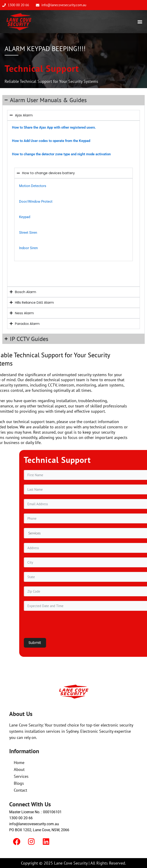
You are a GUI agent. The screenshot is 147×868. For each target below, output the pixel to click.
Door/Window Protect (36, 202)
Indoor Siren (28, 248)
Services (21, 776)
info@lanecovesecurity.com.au (34, 824)
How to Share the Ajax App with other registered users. (54, 127)
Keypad (25, 217)
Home (19, 763)
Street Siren (28, 233)
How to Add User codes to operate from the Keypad (51, 141)
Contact (20, 790)
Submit (101, 643)
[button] (140, 22)
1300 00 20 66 (21, 818)
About (19, 769)
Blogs (19, 783)
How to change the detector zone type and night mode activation (61, 154)
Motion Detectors (33, 186)
